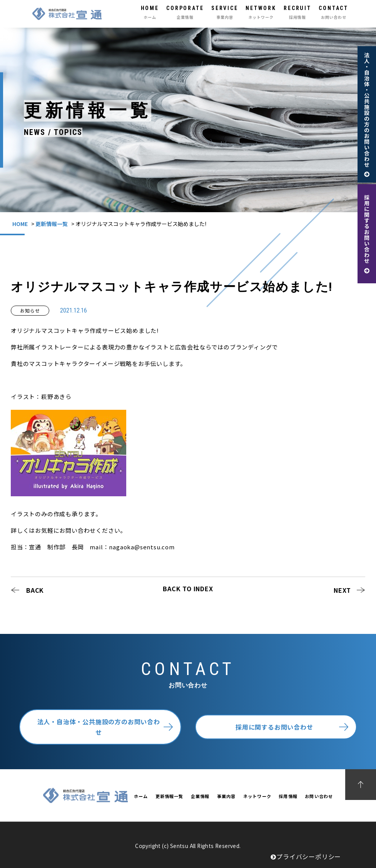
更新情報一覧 (52, 224)
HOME (20, 224)
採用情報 (288, 796)
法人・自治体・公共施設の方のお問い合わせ (99, 727)
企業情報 (200, 796)
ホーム (141, 796)
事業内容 (226, 796)
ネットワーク (257, 796)
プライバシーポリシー (306, 856)
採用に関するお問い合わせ (274, 727)
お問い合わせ (319, 796)
